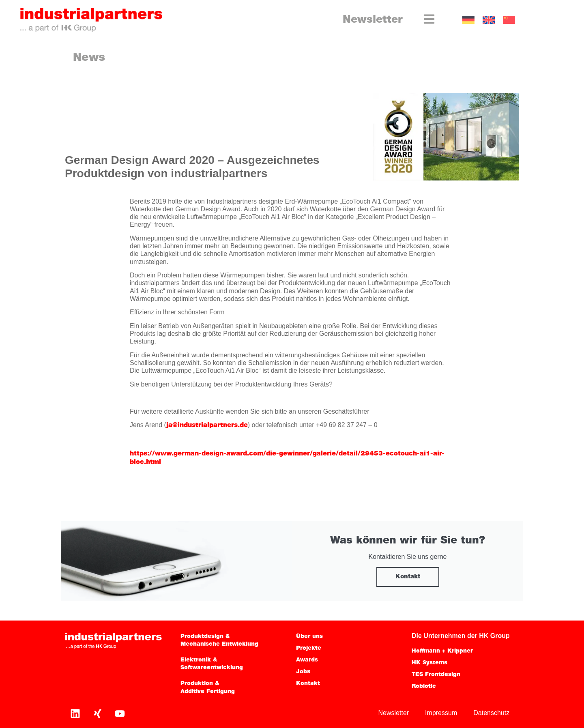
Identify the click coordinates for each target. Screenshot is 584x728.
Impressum (441, 713)
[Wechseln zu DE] (468, 20)
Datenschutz (491, 713)
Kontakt (408, 577)
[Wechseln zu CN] (509, 20)
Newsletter (373, 20)
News (89, 58)
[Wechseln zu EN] (489, 20)
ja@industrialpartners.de (207, 425)
